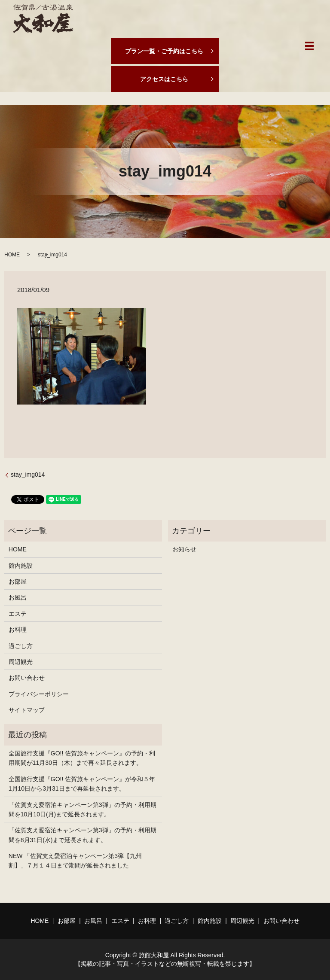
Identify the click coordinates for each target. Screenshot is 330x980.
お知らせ (184, 549)
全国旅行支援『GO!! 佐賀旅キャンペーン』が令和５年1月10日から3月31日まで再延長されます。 (82, 784)
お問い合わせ (27, 678)
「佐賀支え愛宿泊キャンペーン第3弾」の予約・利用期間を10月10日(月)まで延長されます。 (82, 810)
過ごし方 (21, 646)
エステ (18, 614)
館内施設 (21, 566)
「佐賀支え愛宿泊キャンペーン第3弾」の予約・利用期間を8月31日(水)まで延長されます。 (82, 835)
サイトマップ (27, 710)
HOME (12, 255)
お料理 (18, 630)
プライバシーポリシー (39, 694)
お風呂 (18, 597)
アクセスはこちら (164, 79)
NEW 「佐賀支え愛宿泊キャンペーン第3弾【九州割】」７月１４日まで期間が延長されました (75, 861)
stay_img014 (28, 475)
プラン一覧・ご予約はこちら (164, 51)
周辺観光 (21, 662)
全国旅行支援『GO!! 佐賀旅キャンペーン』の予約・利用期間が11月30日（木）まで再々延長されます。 (82, 758)
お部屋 (18, 581)
